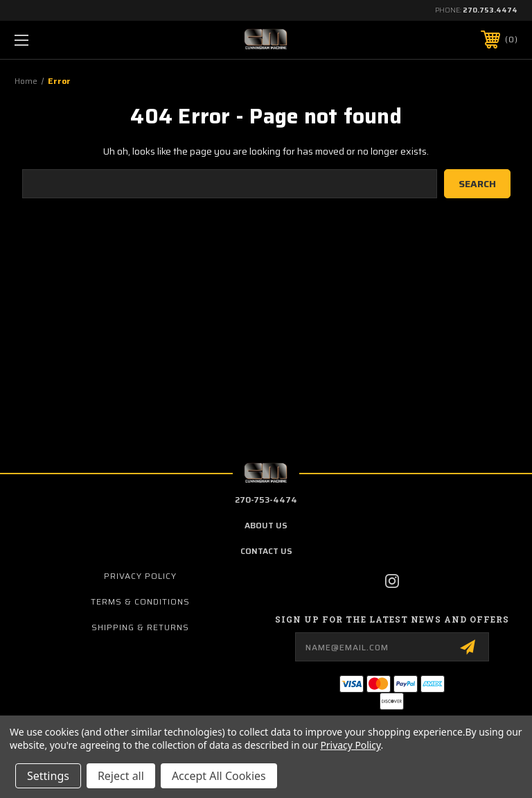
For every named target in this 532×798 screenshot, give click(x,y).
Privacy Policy (140, 576)
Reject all (121, 776)
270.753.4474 (490, 10)
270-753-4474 (266, 500)
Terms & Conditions (140, 601)
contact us (266, 551)
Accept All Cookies (219, 776)
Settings (48, 776)
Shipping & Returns (140, 627)
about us (266, 525)
